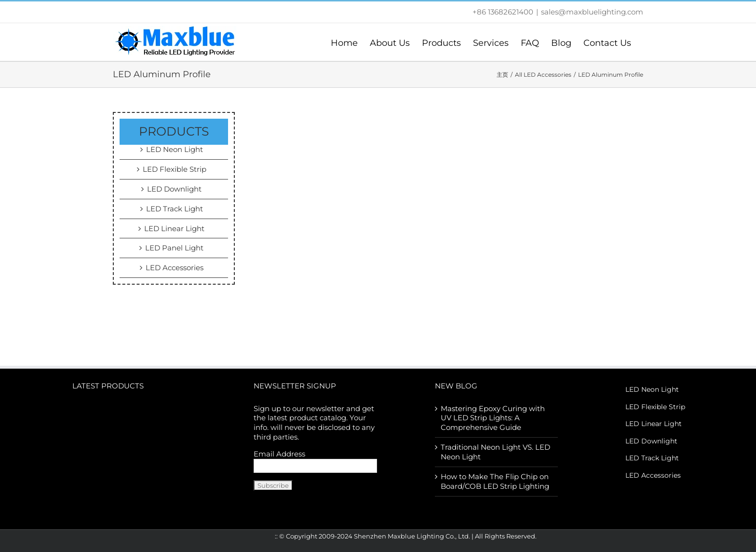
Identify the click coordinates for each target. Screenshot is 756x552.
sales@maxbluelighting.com (592, 12)
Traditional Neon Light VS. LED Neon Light (495, 452)
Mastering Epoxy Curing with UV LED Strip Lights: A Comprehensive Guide (493, 418)
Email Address (279, 454)
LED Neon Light (175, 149)
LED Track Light (175, 209)
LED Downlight (174, 189)
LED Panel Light (174, 248)
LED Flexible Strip (175, 169)
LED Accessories (175, 268)
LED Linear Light (174, 228)
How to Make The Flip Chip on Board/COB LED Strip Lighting (495, 481)
